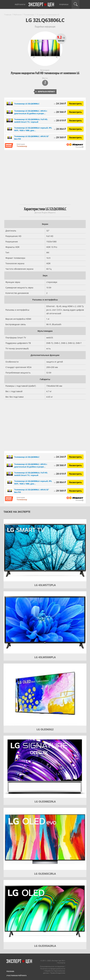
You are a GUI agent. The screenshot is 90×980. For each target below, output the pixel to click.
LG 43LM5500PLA (45, 657)
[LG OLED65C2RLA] (45, 839)
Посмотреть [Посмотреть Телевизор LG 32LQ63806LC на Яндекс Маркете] (75, 104)
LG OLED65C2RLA (45, 874)
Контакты (61, 963)
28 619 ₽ (60, 120)
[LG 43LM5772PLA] (45, 550)
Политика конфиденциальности (53, 969)
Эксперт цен (41, 5)
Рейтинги (20, 4)
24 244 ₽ (60, 103)
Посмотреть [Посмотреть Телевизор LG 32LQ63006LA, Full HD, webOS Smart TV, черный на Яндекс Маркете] (75, 121)
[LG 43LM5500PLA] (45, 622)
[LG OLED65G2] (45, 695)
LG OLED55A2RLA (45, 946)
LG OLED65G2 (45, 729)
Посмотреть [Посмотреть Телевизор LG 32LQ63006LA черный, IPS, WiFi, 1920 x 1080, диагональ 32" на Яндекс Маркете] (75, 129)
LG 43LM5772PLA (45, 585)
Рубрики (64, 4)
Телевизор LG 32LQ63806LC (27, 104)
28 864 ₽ (60, 129)
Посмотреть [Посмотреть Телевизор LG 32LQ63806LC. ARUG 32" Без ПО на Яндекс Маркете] (75, 137)
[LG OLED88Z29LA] (45, 767)
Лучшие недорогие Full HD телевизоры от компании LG (45, 73)
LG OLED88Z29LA (45, 801)
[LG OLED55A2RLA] (45, 911)
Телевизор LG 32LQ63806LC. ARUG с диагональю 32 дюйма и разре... (31, 112)
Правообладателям (58, 973)
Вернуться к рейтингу (45, 92)
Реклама (10, 971)
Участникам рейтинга (17, 975)
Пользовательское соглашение (52, 966)
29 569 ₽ (60, 137)
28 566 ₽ (60, 112)
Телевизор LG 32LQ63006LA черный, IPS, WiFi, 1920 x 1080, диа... (33, 129)
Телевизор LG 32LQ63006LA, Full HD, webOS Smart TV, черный (31, 121)
